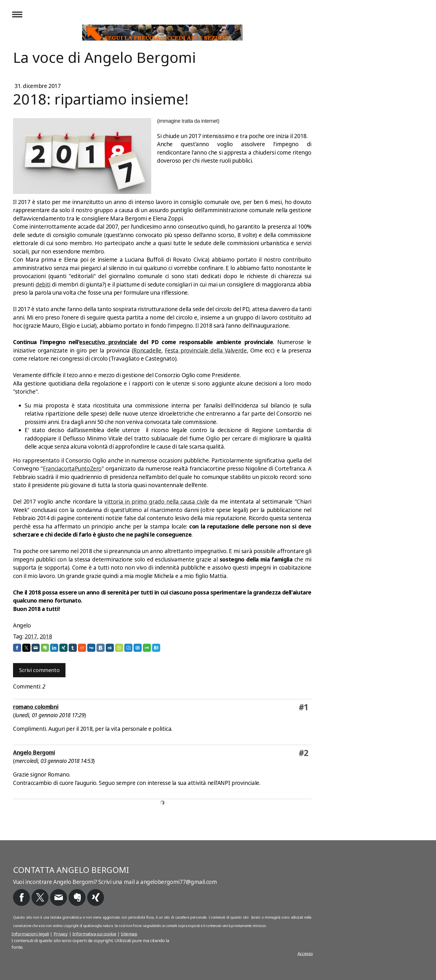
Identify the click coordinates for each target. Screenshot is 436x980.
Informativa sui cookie (94, 934)
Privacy (61, 934)
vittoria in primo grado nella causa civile (157, 502)
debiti (43, 285)
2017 (31, 636)
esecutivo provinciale (108, 342)
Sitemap (129, 934)
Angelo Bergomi (34, 753)
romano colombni (36, 707)
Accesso (305, 953)
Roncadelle (147, 350)
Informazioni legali (30, 934)
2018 (46, 636)
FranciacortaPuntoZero (72, 469)
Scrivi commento (39, 670)
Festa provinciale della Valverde (206, 350)
